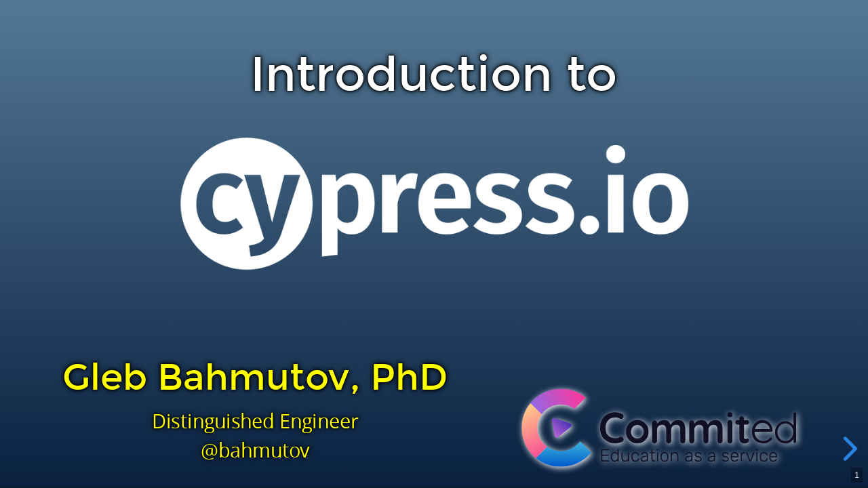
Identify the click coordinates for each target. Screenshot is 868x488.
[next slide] (854, 449)
